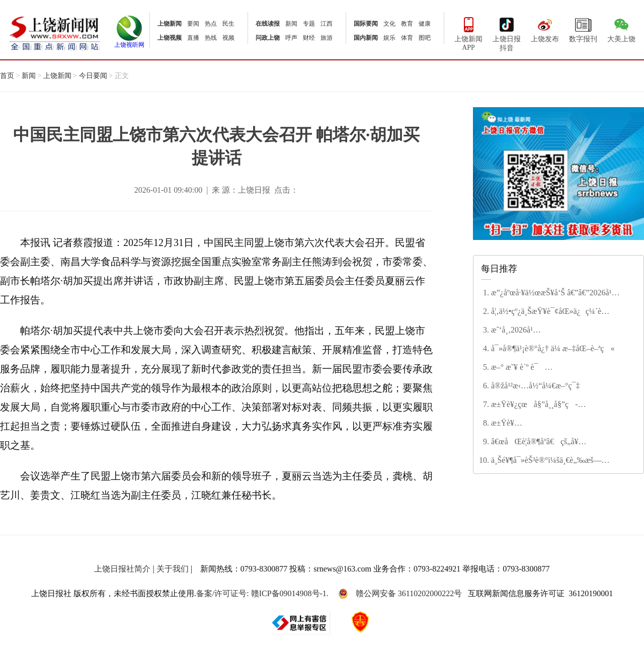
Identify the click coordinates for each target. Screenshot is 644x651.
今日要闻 (93, 76)
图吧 (425, 38)
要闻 (193, 24)
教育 (407, 24)
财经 (309, 38)
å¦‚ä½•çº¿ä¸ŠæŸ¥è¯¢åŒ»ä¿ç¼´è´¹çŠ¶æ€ (546, 312)
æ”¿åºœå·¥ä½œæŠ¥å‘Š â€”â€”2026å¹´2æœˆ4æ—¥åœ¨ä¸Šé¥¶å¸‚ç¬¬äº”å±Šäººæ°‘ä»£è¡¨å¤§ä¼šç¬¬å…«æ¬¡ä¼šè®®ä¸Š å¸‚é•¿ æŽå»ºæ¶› (561, 293)
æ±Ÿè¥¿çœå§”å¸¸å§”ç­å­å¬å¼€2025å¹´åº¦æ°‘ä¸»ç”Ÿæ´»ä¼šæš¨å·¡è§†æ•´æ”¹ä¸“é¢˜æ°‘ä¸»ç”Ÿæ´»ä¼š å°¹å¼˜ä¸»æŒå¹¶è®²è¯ (557, 405)
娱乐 (389, 38)
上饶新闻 (170, 24)
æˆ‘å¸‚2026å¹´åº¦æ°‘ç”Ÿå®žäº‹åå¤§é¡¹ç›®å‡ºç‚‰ (556, 331)
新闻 (291, 24)
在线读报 (268, 24)
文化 (389, 24)
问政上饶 (268, 38)
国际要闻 (366, 24)
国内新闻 (366, 38)
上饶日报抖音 (507, 33)
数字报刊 (583, 29)
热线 (211, 38)
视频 (228, 38)
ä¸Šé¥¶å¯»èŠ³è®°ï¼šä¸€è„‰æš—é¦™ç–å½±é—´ (546, 461)
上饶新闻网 (55, 32)
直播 (193, 38)
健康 (425, 24)
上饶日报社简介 (122, 569)
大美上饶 (621, 29)
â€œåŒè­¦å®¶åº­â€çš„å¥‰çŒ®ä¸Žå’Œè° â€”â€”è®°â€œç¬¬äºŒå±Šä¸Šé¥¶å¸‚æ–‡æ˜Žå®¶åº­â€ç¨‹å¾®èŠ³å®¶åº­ (555, 442)
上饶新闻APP (468, 33)
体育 (407, 38)
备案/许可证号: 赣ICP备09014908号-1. (262, 593)
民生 (228, 24)
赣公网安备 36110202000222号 (400, 594)
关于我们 (173, 569)
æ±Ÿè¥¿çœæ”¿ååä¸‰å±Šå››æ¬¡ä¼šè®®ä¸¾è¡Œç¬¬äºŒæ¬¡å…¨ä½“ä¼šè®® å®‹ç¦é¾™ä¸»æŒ (561, 424)
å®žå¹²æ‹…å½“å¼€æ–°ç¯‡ (536, 386)
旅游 (327, 38)
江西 (327, 24)
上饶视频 (170, 38)
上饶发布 (545, 29)
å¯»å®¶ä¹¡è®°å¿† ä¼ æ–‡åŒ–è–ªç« (553, 348)
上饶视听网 (129, 42)
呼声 (291, 38)
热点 (211, 24)
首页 (7, 76)
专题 (309, 24)
